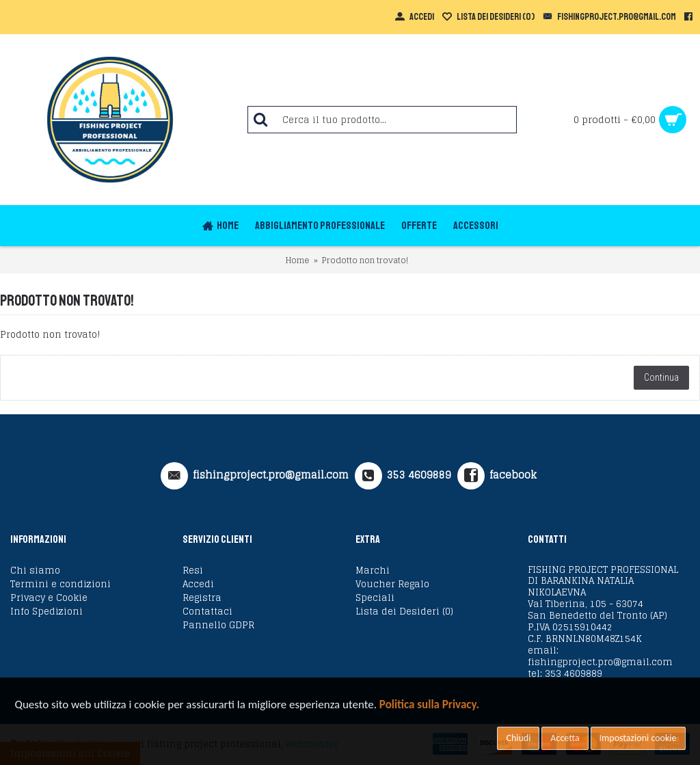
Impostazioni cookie (638, 738)
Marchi (373, 571)
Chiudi (518, 738)
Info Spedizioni (46, 612)
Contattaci (207, 612)
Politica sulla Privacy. (429, 704)
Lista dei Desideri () (404, 612)
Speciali (375, 598)
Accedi (198, 585)
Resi (193, 571)
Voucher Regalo (392, 585)
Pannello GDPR (218, 626)
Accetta (565, 738)
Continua (661, 377)
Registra (202, 598)
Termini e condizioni (60, 585)
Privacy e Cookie (49, 598)
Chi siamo (35, 571)
